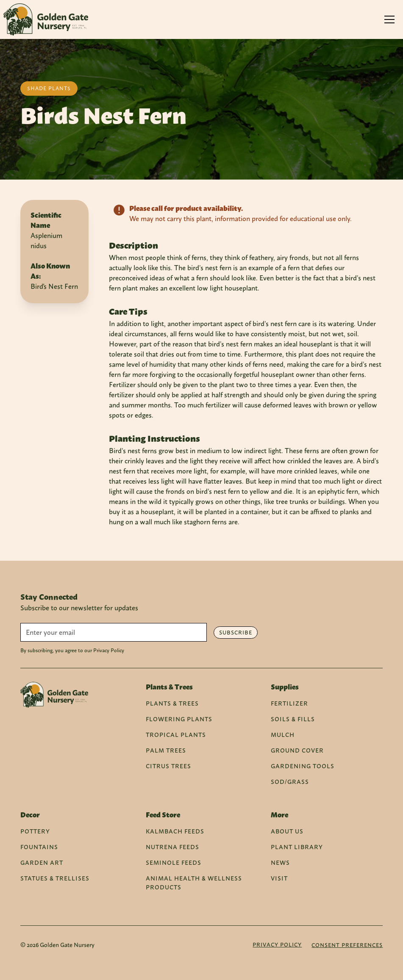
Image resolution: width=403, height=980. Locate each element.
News (280, 862)
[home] (46, 19)
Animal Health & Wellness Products (194, 883)
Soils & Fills (293, 719)
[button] (389, 19)
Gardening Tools (303, 766)
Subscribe (236, 633)
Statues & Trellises (55, 878)
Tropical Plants (176, 735)
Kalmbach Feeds (175, 831)
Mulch (283, 735)
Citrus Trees (168, 766)
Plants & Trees (172, 703)
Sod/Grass (290, 782)
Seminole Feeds (174, 862)
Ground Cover (297, 750)
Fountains (39, 847)
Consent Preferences (347, 945)
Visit (279, 878)
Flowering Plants (179, 719)
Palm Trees (166, 750)
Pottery (35, 831)
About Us (287, 831)
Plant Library (297, 847)
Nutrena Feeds (172, 847)
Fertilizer (289, 703)
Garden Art (42, 862)
